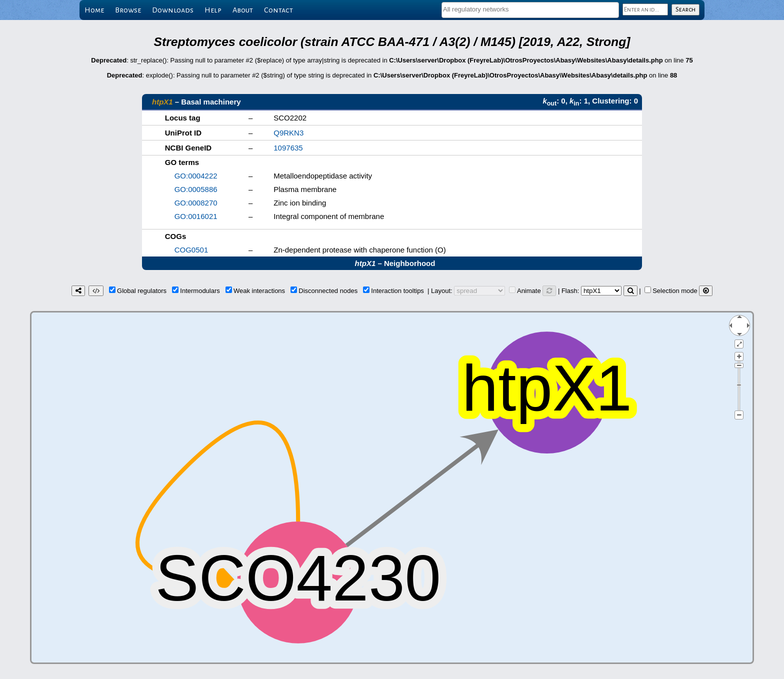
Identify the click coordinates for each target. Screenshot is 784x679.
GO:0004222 (196, 176)
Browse (128, 10)
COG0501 (191, 250)
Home (94, 10)
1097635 (288, 148)
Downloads (173, 10)
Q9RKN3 (288, 133)
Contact (278, 10)
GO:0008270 (196, 203)
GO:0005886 (196, 189)
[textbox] (530, 9)
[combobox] (530, 10)
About (243, 10)
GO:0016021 (196, 216)
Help (213, 10)
